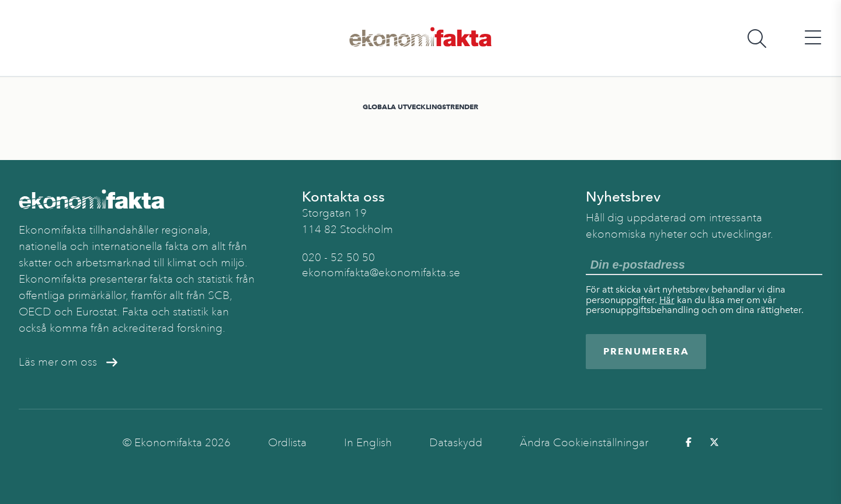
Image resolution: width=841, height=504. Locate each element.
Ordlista (287, 443)
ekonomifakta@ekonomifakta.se (381, 273)
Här (667, 300)
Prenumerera (646, 351)
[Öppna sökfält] (757, 38)
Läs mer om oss (68, 362)
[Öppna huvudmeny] (813, 38)
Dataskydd (456, 443)
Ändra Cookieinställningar (584, 443)
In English (368, 443)
